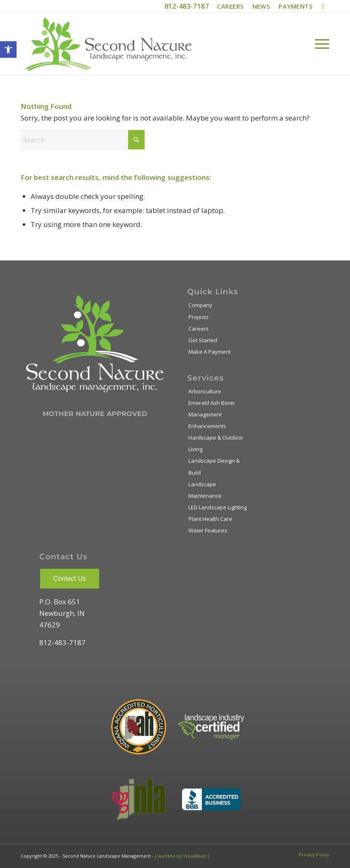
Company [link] (200, 305)
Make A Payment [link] (210, 352)
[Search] (83, 140)
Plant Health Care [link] (210, 519)
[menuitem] (230, 7)
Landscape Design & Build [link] (214, 466)
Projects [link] (199, 317)
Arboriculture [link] (205, 391)
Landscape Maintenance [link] (205, 490)
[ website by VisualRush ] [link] (182, 856)
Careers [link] (199, 329)
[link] (8, 50)
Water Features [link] (208, 530)
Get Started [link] (203, 340)
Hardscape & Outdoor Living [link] (216, 443)
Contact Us (70, 578)
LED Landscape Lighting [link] (218, 507)
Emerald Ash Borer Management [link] (212, 409)
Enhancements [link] (207, 426)
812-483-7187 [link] (187, 6)
